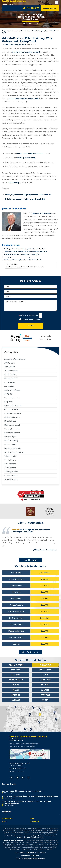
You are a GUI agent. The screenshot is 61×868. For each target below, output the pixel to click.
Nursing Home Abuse (13, 429)
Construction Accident (13, 390)
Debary (16, 685)
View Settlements (30, 652)
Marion (41, 836)
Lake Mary (16, 670)
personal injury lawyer (42, 213)
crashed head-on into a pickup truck (23, 98)
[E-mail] (31, 292)
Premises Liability (11, 440)
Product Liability (11, 444)
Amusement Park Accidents (15, 359)
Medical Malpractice (12, 417)
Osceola (53, 836)
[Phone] (31, 297)
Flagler (35, 836)
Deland (16, 690)
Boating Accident (11, 378)
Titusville (45, 695)
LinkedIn (23, 778)
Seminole (47, 836)
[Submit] (31, 326)
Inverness (16, 695)
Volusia (36, 838)
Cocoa (45, 700)
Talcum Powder (10, 456)
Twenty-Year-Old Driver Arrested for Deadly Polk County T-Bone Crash (26, 252)
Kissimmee (16, 675)
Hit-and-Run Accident (13, 413)
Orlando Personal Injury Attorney (15, 45)
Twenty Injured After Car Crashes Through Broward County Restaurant (26, 257)
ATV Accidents (10, 363)
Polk (28, 838)
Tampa (45, 675)
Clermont (45, 690)
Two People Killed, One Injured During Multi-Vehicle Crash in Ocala (25, 249)
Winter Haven (45, 670)
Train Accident (10, 464)
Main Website (7, 818)
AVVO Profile (46, 336)
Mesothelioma (10, 421)
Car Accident (9, 386)
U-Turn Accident (11, 475)
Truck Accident (10, 468)
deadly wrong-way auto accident (26, 52)
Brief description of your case (31, 305)
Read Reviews (30, 560)
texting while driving (26, 158)
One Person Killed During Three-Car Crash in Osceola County (23, 260)
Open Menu (57, 3)
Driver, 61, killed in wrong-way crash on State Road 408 (28, 195)
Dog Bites (8, 402)
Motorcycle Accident (12, 425)
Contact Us (35, 822)
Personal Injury (10, 437)
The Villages (45, 680)
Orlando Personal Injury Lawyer (14, 841)
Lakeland (16, 700)
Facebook (12, 778)
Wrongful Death (11, 479)
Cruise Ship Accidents (13, 398)
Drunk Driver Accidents (13, 406)
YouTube (28, 778)
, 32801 (20, 764)
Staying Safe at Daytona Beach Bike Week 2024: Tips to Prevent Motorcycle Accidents (30, 803)
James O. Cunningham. (27, 853)
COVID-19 (8, 394)
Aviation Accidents (11, 371)
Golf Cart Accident (11, 409)
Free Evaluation (50, 8)
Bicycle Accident (10, 375)
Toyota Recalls (10, 460)
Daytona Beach (16, 680)
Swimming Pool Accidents (14, 452)
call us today (14, 183)
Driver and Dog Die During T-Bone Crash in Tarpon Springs (22, 254)
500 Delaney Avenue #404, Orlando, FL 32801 (30, 754)
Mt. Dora (45, 685)
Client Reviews (45, 339)
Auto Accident (15, 31)
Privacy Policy (36, 856)
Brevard (20, 838)
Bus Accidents (10, 382)
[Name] (31, 287)
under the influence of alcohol (30, 153)
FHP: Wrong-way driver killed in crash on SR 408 (25, 199)
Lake (25, 838)
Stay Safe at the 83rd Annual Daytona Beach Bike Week (30, 792)
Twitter (17, 778)
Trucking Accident (11, 472)
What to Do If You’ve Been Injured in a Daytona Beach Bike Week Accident (30, 797)
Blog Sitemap (25, 856)
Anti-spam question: (26, 316)
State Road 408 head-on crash (35, 267)
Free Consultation (31, 23)
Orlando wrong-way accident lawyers (18, 267)
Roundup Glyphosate (13, 448)
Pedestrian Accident (12, 433)
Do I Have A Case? (31, 281)
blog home (5, 31)
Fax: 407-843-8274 (17, 772)
